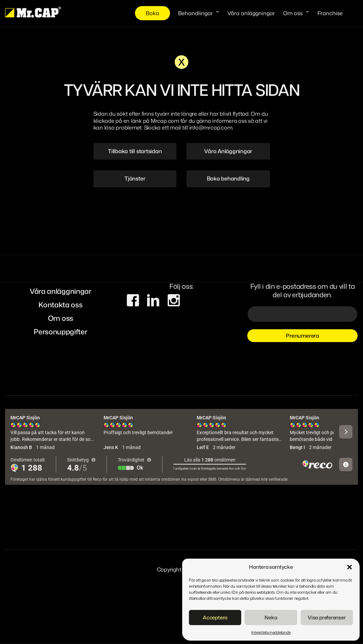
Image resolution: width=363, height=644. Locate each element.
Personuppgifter (60, 332)
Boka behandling (228, 178)
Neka (271, 618)
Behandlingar (196, 13)
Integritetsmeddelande (271, 632)
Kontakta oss (60, 305)
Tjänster (135, 178)
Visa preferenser (327, 618)
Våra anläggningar (251, 13)
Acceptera (215, 618)
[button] (350, 567)
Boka (152, 13)
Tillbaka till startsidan (135, 151)
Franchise (330, 13)
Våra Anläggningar (228, 151)
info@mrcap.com (211, 128)
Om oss (293, 13)
